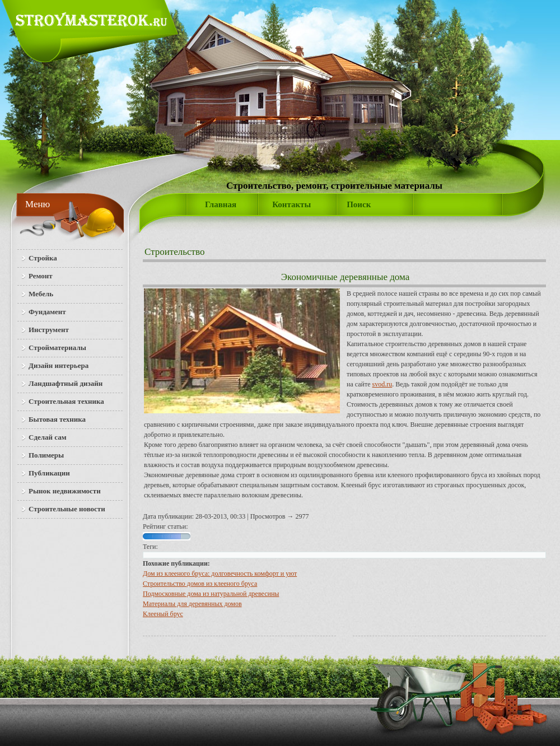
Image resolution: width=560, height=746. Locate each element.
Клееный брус (163, 614)
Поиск (359, 204)
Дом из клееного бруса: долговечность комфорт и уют (220, 574)
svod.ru (382, 384)
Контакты (291, 204)
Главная (221, 204)
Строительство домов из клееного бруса (200, 584)
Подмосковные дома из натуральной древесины (211, 594)
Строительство (174, 252)
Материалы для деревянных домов (192, 604)
